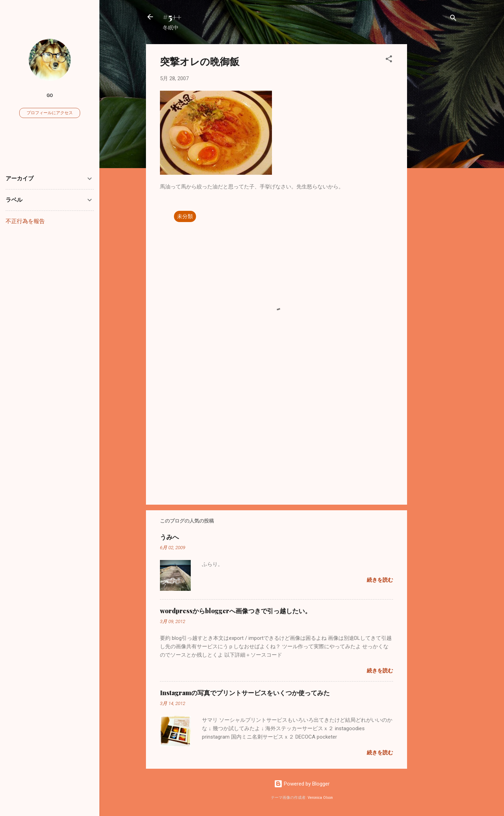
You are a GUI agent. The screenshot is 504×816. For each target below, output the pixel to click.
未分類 (185, 216)
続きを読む (380, 580)
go (50, 95)
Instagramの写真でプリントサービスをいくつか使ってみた (245, 693)
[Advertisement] (435, 149)
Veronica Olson (320, 798)
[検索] (453, 19)
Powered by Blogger (302, 784)
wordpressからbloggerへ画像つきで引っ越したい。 (236, 611)
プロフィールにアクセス (50, 113)
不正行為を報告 (25, 221)
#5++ (172, 17)
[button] (389, 60)
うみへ (169, 537)
